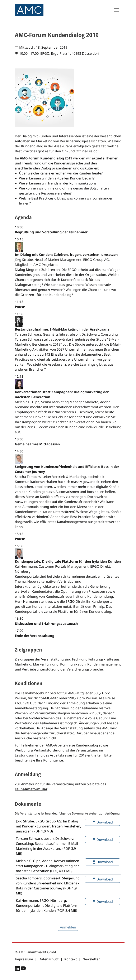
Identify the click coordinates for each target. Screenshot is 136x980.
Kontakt (71, 959)
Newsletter (91, 959)
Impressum (24, 959)
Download (103, 822)
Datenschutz (49, 959)
